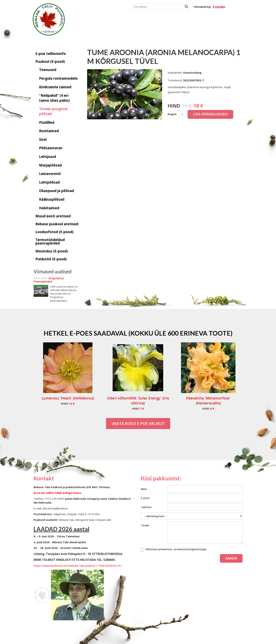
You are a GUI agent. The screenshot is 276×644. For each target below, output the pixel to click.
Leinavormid (50, 174)
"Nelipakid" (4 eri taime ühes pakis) (54, 98)
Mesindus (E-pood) (52, 251)
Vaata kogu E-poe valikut (138, 424)
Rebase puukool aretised (57, 224)
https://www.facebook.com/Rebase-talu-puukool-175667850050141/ (78, 566)
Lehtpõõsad (49, 182)
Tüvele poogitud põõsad (53, 111)
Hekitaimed (49, 208)
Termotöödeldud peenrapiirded (50, 241)
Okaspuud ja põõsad (56, 191)
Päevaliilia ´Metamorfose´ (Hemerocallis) (208, 401)
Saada (231, 558)
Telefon (146, 507)
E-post (145, 498)
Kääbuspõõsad (52, 199)
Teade (145, 525)
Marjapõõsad (50, 165)
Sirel (43, 140)
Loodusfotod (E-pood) (54, 232)
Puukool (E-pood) (50, 61)
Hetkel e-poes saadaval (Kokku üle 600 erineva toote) (138, 333)
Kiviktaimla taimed (55, 87)
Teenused (48, 70)
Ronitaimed (49, 131)
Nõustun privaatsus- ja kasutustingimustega (176, 549)
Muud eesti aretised (53, 216)
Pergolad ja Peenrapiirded (49, 280)
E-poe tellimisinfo (51, 54)
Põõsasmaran (51, 148)
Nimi (144, 489)
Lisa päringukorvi (210, 114)
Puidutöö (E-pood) (51, 259)
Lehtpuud (47, 157)
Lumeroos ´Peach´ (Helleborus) (68, 398)
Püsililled (47, 122)
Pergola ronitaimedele (58, 78)
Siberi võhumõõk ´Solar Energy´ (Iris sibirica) (138, 401)
